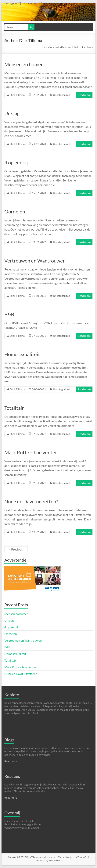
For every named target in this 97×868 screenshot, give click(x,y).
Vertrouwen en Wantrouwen (35, 261)
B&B (9, 314)
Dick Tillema (61, 47)
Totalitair (14, 408)
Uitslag (12, 113)
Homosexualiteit (22, 354)
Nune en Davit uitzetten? (31, 501)
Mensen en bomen (24, 64)
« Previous (16, 549)
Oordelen (15, 212)
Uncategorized (62, 95)
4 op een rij (16, 162)
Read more (84, 95)
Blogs (9, 740)
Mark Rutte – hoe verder (31, 452)
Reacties (12, 776)
